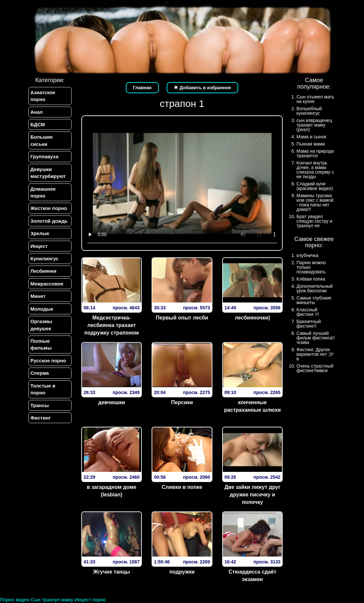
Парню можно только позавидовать (311, 267)
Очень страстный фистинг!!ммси (315, 368)
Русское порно (48, 361)
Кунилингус (44, 258)
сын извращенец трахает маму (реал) (314, 125)
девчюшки (111, 402)
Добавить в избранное (203, 88)
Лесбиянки (43, 271)
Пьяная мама (311, 144)
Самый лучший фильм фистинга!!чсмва (315, 338)
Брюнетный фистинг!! (309, 324)
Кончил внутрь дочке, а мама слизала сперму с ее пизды (315, 170)
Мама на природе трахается (315, 153)
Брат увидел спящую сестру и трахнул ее (314, 221)
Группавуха (44, 156)
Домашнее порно (43, 192)
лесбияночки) (253, 318)
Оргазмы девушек (41, 325)
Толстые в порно (43, 389)
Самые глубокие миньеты (314, 300)
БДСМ (38, 124)
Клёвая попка (311, 279)
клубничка (307, 255)
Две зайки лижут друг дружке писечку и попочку (252, 495)
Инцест (39, 246)
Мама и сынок (311, 137)
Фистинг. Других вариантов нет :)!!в (315, 354)
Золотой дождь (49, 221)
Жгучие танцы (111, 572)
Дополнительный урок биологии (314, 288)
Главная (142, 88)
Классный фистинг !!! (308, 312)
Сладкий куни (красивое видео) (315, 186)
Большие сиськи (41, 140)
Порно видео (15, 600)
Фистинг (41, 418)
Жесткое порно (49, 208)
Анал (37, 112)
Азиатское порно (43, 96)
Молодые (42, 309)
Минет (38, 296)
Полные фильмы (41, 344)
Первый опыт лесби (182, 318)
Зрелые (40, 233)
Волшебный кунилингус (309, 111)
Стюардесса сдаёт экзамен (252, 576)
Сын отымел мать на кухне (315, 99)
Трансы (40, 405)
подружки (182, 572)
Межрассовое (47, 284)
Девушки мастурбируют (48, 173)
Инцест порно (90, 600)
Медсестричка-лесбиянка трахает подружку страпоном (112, 325)
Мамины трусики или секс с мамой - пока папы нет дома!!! (315, 202)
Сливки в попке (182, 487)
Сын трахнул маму (52, 600)
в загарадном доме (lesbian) (112, 491)
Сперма (40, 373)
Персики (182, 402)
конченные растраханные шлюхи (253, 406)
